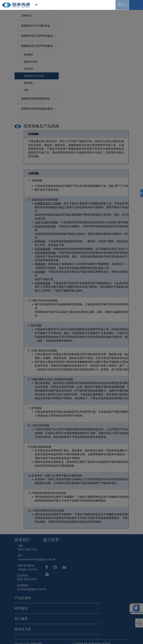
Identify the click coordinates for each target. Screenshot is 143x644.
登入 (122, 4)
